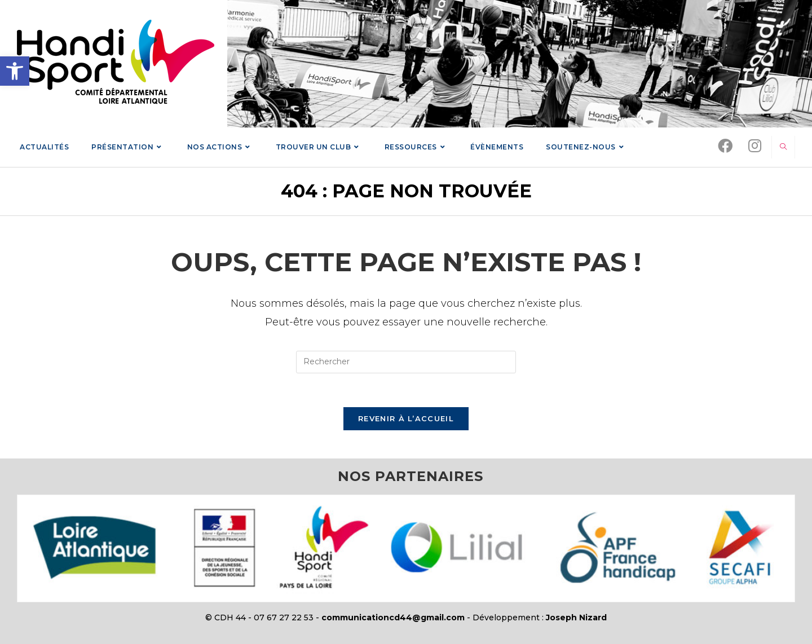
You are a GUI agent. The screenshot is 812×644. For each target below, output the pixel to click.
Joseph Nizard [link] (576, 617)
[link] (15, 71)
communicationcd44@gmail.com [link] (393, 617)
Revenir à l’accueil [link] (406, 418)
